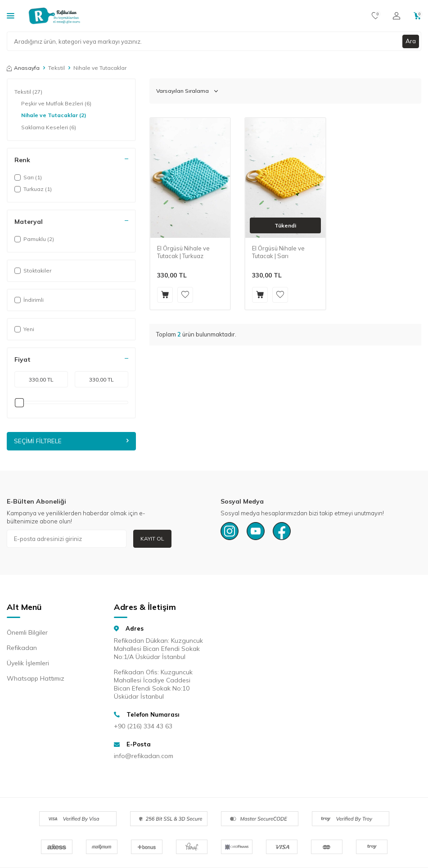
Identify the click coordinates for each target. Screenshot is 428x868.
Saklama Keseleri (49, 127)
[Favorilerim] (376, 16)
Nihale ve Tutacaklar (54, 115)
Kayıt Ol (152, 539)
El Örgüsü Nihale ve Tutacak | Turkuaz (183, 252)
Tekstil (56, 68)
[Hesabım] (396, 16)
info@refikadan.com (144, 756)
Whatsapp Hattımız (36, 679)
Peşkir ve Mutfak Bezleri (56, 104)
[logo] (54, 16)
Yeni (24, 329)
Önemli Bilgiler (27, 633)
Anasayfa (23, 68)
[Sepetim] (417, 16)
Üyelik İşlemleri (28, 663)
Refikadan (22, 648)
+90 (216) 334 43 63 (143, 726)
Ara (410, 41)
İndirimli (29, 300)
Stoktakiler (33, 270)
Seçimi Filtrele (71, 441)
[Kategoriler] (11, 15)
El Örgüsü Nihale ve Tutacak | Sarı (278, 252)
